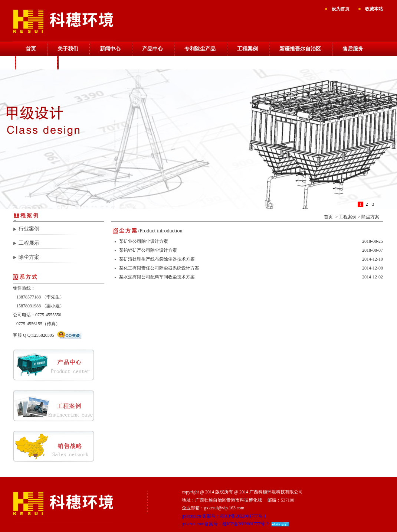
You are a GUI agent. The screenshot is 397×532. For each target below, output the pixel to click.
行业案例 (29, 229)
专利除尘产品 (200, 49)
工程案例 (247, 49)
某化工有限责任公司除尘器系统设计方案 (159, 268)
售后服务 (353, 49)
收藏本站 (374, 9)
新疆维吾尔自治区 (300, 49)
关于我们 (68, 49)
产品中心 (152, 49)
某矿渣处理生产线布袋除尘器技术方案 (157, 259)
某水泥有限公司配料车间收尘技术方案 (157, 277)
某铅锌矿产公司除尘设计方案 (148, 250)
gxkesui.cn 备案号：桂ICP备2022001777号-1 (224, 516)
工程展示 (29, 243)
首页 (31, 49)
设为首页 (341, 9)
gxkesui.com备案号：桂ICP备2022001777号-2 (225, 524)
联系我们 (78, 63)
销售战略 (36, 63)
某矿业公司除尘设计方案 (144, 241)
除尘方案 (29, 257)
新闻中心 (110, 49)
